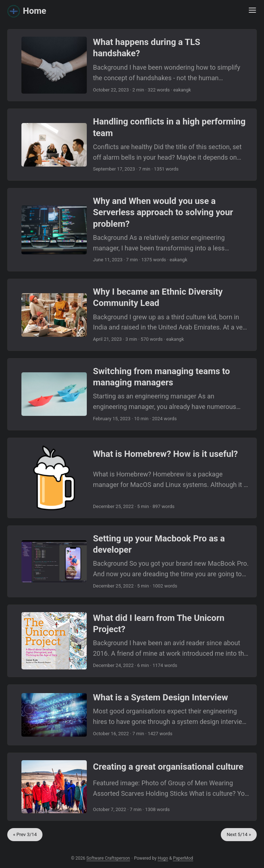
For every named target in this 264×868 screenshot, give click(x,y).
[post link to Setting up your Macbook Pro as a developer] (132, 562)
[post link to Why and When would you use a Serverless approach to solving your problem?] (132, 230)
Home (27, 10)
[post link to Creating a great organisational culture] (132, 787)
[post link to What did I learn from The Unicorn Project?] (132, 641)
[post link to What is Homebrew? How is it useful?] (132, 478)
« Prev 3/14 (25, 834)
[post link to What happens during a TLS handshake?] (132, 65)
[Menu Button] (252, 11)
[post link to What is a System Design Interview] (132, 715)
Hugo (163, 858)
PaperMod (183, 858)
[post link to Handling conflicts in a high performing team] (132, 145)
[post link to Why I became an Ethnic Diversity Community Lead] (132, 315)
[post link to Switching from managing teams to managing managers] (132, 394)
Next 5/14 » (239, 834)
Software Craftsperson (108, 858)
